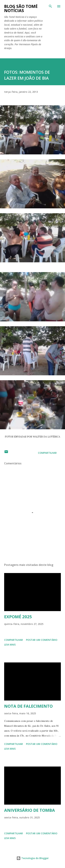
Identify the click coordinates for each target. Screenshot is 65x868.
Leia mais (10, 645)
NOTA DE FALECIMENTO (28, 706)
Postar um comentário (42, 640)
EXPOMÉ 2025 (18, 617)
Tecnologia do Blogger (33, 858)
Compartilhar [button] (47, 453)
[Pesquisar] (50, 6)
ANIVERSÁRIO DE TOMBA (30, 810)
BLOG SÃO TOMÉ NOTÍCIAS (21, 8)
